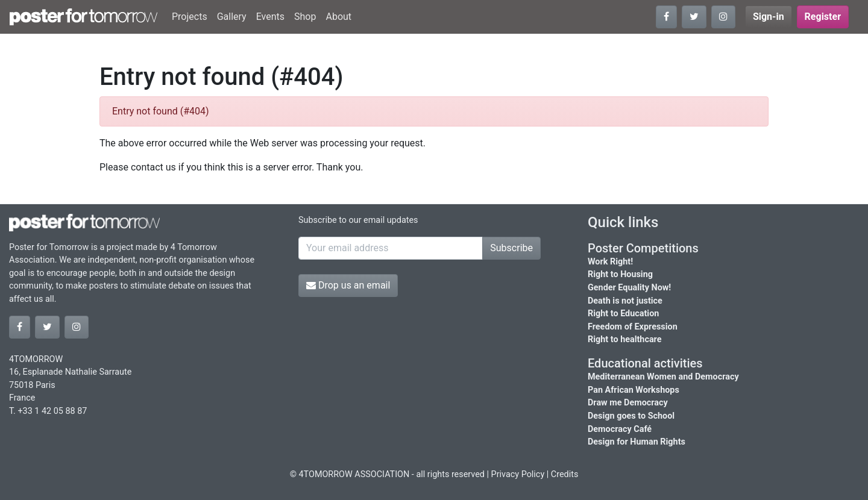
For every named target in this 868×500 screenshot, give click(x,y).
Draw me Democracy (628, 403)
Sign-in (769, 17)
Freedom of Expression (633, 327)
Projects (190, 17)
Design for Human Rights (637, 442)
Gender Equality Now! (629, 288)
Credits (565, 474)
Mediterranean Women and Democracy (663, 377)
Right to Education (623, 314)
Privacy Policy (518, 474)
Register (823, 17)
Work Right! (610, 262)
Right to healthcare (625, 339)
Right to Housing (620, 274)
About (338, 17)
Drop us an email (348, 285)
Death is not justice (625, 301)
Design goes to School (631, 416)
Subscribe (511, 248)
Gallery (232, 17)
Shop (305, 17)
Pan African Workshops (634, 390)
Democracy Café (620, 429)
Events (270, 17)
